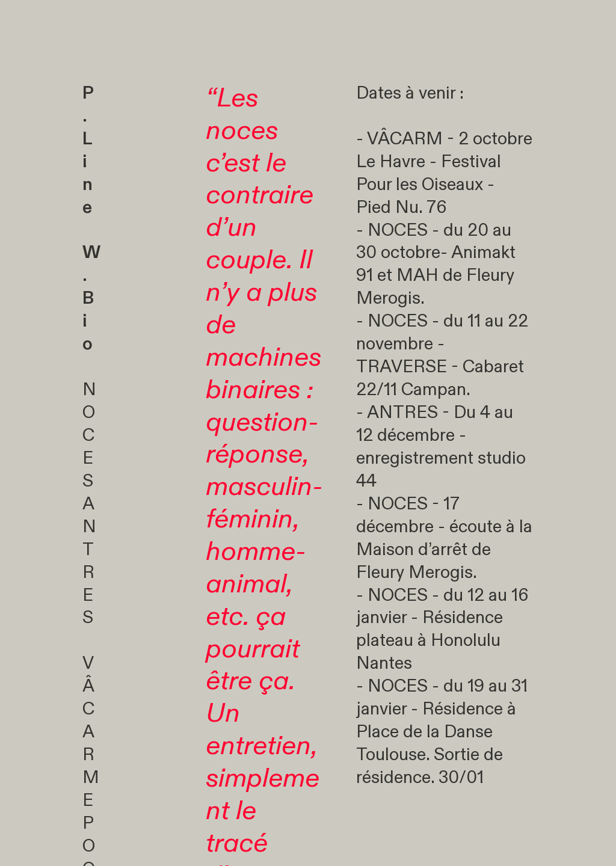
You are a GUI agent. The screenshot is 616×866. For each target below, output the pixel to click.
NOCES (89, 435)
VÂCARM (91, 720)
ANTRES (89, 573)
